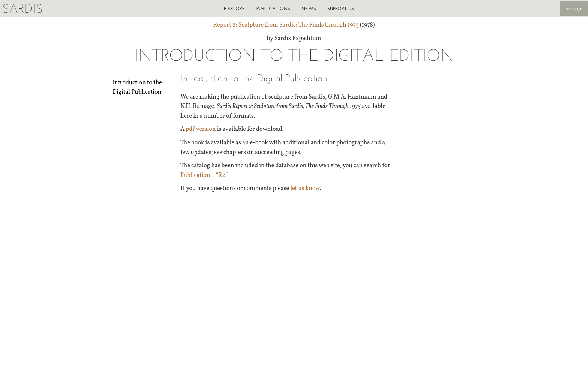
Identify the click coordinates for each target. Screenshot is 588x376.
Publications (273, 8)
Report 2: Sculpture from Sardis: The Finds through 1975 (286, 25)
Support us (341, 8)
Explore (235, 8)
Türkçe (574, 10)
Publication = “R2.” (205, 175)
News (309, 8)
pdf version (201, 129)
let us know (305, 189)
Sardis (22, 8)
